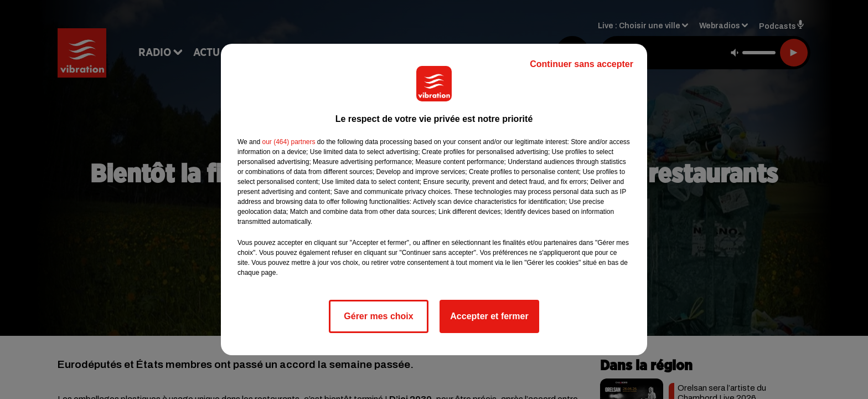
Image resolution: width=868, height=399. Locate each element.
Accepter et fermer (489, 316)
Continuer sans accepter (582, 64)
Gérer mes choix (378, 316)
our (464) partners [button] (288, 142)
